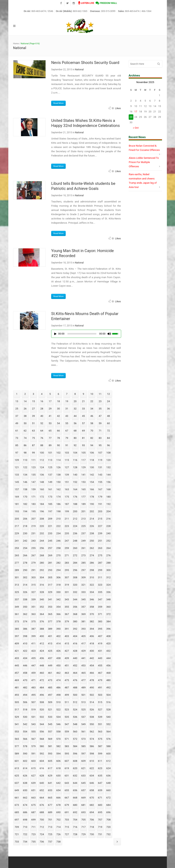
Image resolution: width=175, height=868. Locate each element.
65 (50, 431)
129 (84, 467)
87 (33, 445)
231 (34, 533)
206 (25, 519)
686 (25, 812)
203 (100, 511)
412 (42, 643)
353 (50, 607)
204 (109, 511)
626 (25, 776)
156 (109, 482)
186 (59, 504)
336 (109, 592)
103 (67, 453)
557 (50, 732)
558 (59, 732)
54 (58, 423)
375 (34, 621)
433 (17, 658)
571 (67, 739)
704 (75, 820)
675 (34, 805)
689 (50, 812)
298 (92, 570)
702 (59, 820)
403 (67, 636)
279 (34, 563)
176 (75, 497)
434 (25, 658)
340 (42, 599)
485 (50, 688)
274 (92, 555)
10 (92, 394)
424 (42, 651)
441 (84, 658)
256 (42, 548)
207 (34, 519)
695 (100, 812)
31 (67, 409)
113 (50, 460)
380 (75, 621)
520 (42, 710)
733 (17, 842)
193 (17, 511)
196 (42, 511)
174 (59, 497)
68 (75, 431)
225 (84, 526)
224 (75, 526)
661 (17, 798)
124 (42, 467)
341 (50, 599)
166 (92, 489)
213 (84, 519)
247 (67, 541)
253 (17, 548)
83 (100, 438)
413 (50, 643)
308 (75, 577)
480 (109, 680)
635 (100, 776)
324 (109, 585)
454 (92, 665)
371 (100, 614)
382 (92, 621)
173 (50, 497)
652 (42, 790)
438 (59, 658)
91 (67, 445)
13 (17, 401)
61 (17, 431)
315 (34, 585)
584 (75, 746)
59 (100, 423)
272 (75, 555)
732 (109, 834)
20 (75, 401)
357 (84, 607)
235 (67, 533)
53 (50, 423)
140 (75, 475)
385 (17, 629)
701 (50, 820)
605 (50, 761)
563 (100, 732)
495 (34, 695)
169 (17, 497)
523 (67, 710)
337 (17, 599)
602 (25, 761)
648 (109, 783)
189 (84, 504)
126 (59, 467)
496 (42, 695)
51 (33, 423)
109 (17, 460)
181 (17, 504)
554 (25, 732)
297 (84, 570)
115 (67, 460)
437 (50, 658)
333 (84, 592)
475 (67, 680)
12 (108, 394)
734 (25, 842)
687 (34, 812)
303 (34, 577)
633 (84, 776)
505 (17, 702)
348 (109, 599)
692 (75, 812)
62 (25, 431)
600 (109, 754)
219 (34, 526)
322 (92, 585)
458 (25, 673)
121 (17, 467)
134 (25, 475)
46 (92, 416)
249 (84, 541)
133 (17, 475)
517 (17, 710)
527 (100, 710)
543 (34, 724)
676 (42, 805)
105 (84, 453)
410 (25, 643)
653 (50, 790)
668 (75, 798)
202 (92, 511)
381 (84, 621)
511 (67, 702)
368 (75, 614)
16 (42, 401)
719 (100, 827)
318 (59, 585)
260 (75, 548)
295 (67, 570)
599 (100, 754)
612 (109, 761)
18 (58, 401)
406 (92, 636)
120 (109, 460)
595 (67, 754)
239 (100, 533)
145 (17, 482)
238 (92, 533)
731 (100, 834)
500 (75, 695)
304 (42, 577)
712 (42, 827)
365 (50, 614)
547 (67, 724)
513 (84, 702)
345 (84, 599)
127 (67, 467)
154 (92, 482)
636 (109, 776)
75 (33, 438)
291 (34, 570)
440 (75, 658)
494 (25, 695)
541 (17, 724)
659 (100, 790)
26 (25, 409)
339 (34, 599)
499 (67, 695)
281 (50, 563)
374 (25, 621)
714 (59, 827)
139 (67, 475)
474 (59, 680)
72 (108, 431)
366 (59, 614)
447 (34, 665)
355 (67, 607)
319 (67, 585)
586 (92, 746)
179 (100, 497)
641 (50, 783)
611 (100, 761)
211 (67, 519)
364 (42, 614)
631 (67, 776)
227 (100, 526)
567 (34, 739)
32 (75, 409)
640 (42, 783)
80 (75, 438)
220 (42, 526)
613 (17, 768)
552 (109, 724)
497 (50, 695)
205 (17, 519)
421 (17, 651)
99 (33, 453)
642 (59, 783)
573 (84, 739)
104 (75, 453)
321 (84, 585)
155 (100, 482)
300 (109, 570)
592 (42, 754)
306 (59, 577)
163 (67, 489)
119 (100, 460)
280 (42, 563)
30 (58, 409)
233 (50, 533)
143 (100, 475)
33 (83, 409)
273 (84, 555)
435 (34, 658)
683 (100, 805)
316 (42, 585)
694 (92, 812)
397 (17, 636)
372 (109, 614)
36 (108, 409)
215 (100, 519)
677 (50, 805)
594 (59, 754)
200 (75, 511)
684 (109, 805)
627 (34, 776)
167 (100, 489)
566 (25, 739)
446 (25, 665)
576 (109, 739)
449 (50, 665)
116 (75, 460)
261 (84, 548)
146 (25, 482)
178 (92, 497)
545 (50, 724)
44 (75, 416)
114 (59, 460)
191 (100, 504)
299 (100, 570)
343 (67, 599)
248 (75, 541)
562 (92, 732)
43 (67, 416)
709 (17, 827)
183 (34, 504)
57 (83, 423)
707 (100, 820)
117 (84, 460)
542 (25, 724)
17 (50, 401)
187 (67, 504)
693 (84, 812)
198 (59, 511)
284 (75, 563)
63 (33, 431)
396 (109, 629)
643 (67, 783)
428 (75, 651)
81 (83, 438)
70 (92, 431)
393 (84, 629)
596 (75, 754)
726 (59, 834)
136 (42, 475)
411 (34, 643)
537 (84, 717)
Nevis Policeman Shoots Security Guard (85, 63)
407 (100, 636)
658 (92, 790)
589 (17, 754)
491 (100, 688)
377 (50, 621)
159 (34, 489)
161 (50, 489)
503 (100, 695)
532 (42, 717)
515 (100, 702)
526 (92, 710)
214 (92, 519)
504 (109, 695)
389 (50, 629)
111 (34, 460)
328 (42, 592)
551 (100, 724)
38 (25, 416)
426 (59, 651)
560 (75, 732)
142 (92, 475)
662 (25, 798)
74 (25, 438)
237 (84, 533)
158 (25, 489)
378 (59, 621)
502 (92, 695)
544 (42, 724)
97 (17, 453)
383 (100, 621)
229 (17, 533)
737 (50, 842)
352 (42, 607)
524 (75, 710)
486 (59, 688)
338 (25, 599)
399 (34, 636)
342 (59, 599)
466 (92, 673)
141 (84, 475)
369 (84, 614)
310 (92, 577)
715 (67, 827)
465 (84, 673)
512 (75, 702)
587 (100, 746)
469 (17, 680)
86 (25, 445)
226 (92, 526)
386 (25, 629)
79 (67, 438)
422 (25, 651)
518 (25, 710)
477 (84, 680)
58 (92, 423)
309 (84, 577)
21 (83, 401)
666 (59, 798)
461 (50, 673)
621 (84, 768)
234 (59, 533)
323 (100, 585)
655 (67, 790)
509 (50, 702)
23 (100, 401)
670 (92, 798)
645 (84, 783)
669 (84, 798)
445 (17, 665)
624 (109, 768)
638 (25, 783)
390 (59, 629)
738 (59, 842)
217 (17, 526)
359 (100, 607)
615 (34, 768)
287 (100, 563)
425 (50, 651)
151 (67, 482)
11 (100, 394)
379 (67, 621)
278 (25, 563)
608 (75, 761)
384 (109, 621)
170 (25, 497)
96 (108, 445)
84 (108, 438)
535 (67, 717)
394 (92, 629)
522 (59, 710)
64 (42, 431)
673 (17, 805)
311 (100, 577)
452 (75, 665)
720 (109, 827)
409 (17, 643)
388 (42, 629)
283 (67, 563)
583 (67, 746)
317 (50, 585)
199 (67, 511)
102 (59, 453)
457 (17, 673)
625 (17, 776)
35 (100, 409)
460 (42, 673)
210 (59, 519)
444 (109, 658)
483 (34, 688)
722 (25, 834)
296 (75, 570)
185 (50, 504)
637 (17, 783)
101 (50, 453)
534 (59, 717)
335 (100, 592)
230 (25, 533)
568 (42, 739)
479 (100, 680)
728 (75, 834)
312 (109, 577)
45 (83, 416)
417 (84, 643)
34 (92, 409)
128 (75, 467)
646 (92, 783)
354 (59, 607)
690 (59, 812)
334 (92, 592)
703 (67, 820)
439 (67, 658)
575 (100, 739)
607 (67, 761)
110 (25, 460)
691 (67, 812)
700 (42, 820)
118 (92, 460)
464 (75, 673)
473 (50, 680)
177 (84, 497)
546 (59, 724)
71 (100, 431)
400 (42, 636)
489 (84, 688)
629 (50, 776)
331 (67, 592)
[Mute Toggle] (109, 334)
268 (42, 555)
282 (59, 563)
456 (109, 665)
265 (17, 555)
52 (42, 423)
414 (59, 643)
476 (75, 680)
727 (67, 834)
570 (59, 739)
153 (84, 482)
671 (100, 798)
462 (59, 673)
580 (42, 746)
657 (84, 790)
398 (25, 636)
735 (34, 842)
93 (83, 445)
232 (42, 533)
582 (59, 746)
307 (67, 577)
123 (34, 467)
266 (25, 555)
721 (17, 834)
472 (42, 680)
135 (34, 475)
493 (17, 695)
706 (92, 820)
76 (42, 438)
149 (50, 482)
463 (67, 673)
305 (50, 577)
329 (50, 592)
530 (25, 717)
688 (42, 812)
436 (42, 658)
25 (17, 409)
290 (25, 570)
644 (75, 783)
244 (42, 541)
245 (50, 541)
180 (109, 497)
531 (34, 717)
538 (92, 717)
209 (50, 519)
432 (109, 651)
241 (17, 541)
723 (34, 834)
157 (17, 489)
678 (59, 805)
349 (17, 607)
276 (109, 555)
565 (17, 739)
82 (92, 438)
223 (67, 526)
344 (75, 599)
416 (75, 643)
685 (17, 812)
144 (109, 475)
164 (75, 489)
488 (75, 688)
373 (17, 621)
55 (67, 423)
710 (25, 827)
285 (84, 563)
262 (92, 548)
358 (92, 607)
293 (50, 570)
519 (34, 710)
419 (100, 643)
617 (50, 768)
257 (50, 548)
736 (42, 842)
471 (34, 680)
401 (50, 636)
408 (109, 636)
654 (59, 790)
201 (84, 511)
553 (17, 732)
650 (25, 790)
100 (42, 453)
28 (42, 409)
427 (67, 651)
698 (25, 820)
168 (109, 489)
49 (17, 423)
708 (109, 820)
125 (50, 467)
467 (100, 673)
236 (75, 533)
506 (25, 702)
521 (50, 710)
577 (17, 746)
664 (42, 798)
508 (42, 702)
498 (59, 695)
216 (109, 519)
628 (42, 776)
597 (84, 754)
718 (92, 827)
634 (92, 776)
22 (92, 401)
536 (75, 717)
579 (34, 746)
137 (50, 475)
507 (34, 702)
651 (34, 790)
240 (109, 533)
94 (92, 445)
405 (84, 636)
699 (34, 820)
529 (17, 717)
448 (42, 665)
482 (25, 688)
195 (34, 511)
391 (67, 629)
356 (75, 607)
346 (92, 599)
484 (42, 688)
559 (67, 732)
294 (59, 570)
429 (84, 651)
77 (50, 438)
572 (75, 739)
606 (59, 761)
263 (100, 548)
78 (58, 438)
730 (92, 834)
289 (17, 570)
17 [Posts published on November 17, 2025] (136, 112)
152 (75, 482)
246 (59, 541)
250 (92, 541)
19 (67, 401)
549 (84, 724)
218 (25, 526)
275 (100, 555)
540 (109, 717)
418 (92, 643)
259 (67, 548)
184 (42, 504)
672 (109, 798)
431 (100, 651)
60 (108, 423)
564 (109, 732)
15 (33, 401)
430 (92, 651)
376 (42, 621)
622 (92, 768)
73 (17, 438)
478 (92, 680)
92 (75, 445)
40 (42, 416)
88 (42, 445)
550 (92, 724)
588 (109, 746)
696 (109, 812)
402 (59, 636)
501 (84, 695)
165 (84, 489)
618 (59, 768)
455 (100, 665)
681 (84, 805)
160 (42, 489)
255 (34, 548)
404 (75, 636)
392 (75, 629)
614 (25, 768)
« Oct (136, 128)
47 (100, 416)
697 (17, 820)
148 (42, 482)
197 (50, 511)
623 (100, 768)
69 (83, 431)
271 (67, 555)
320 (75, 585)
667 (67, 798)
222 (59, 526)
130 (92, 467)
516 (109, 702)
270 (59, 555)
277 (17, 563)
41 (50, 416)
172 (42, 497)
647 (100, 783)
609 (84, 761)
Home (16, 44)
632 (75, 776)
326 (25, 592)
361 (17, 614)
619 (67, 768)
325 (17, 592)
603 (34, 761)
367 (67, 614)
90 (58, 445)
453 (84, 665)
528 (109, 710)
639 (34, 783)
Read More (58, 103)
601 (17, 761)
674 (25, 805)
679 (67, 805)
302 (25, 577)
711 (34, 827)
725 (50, 834)
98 (25, 453)
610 (92, 761)
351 (34, 607)
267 (34, 555)
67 (67, 431)
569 (50, 739)
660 (109, 790)
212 (75, 519)
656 (75, 790)
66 (58, 431)
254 (25, 548)
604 (42, 761)
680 (75, 805)
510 (59, 702)
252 (109, 541)
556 (42, 732)
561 (84, 732)
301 (17, 577)
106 (92, 453)
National (79, 70)
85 (17, 445)
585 (84, 746)
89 (50, 445)
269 (50, 555)
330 (59, 592)
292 (42, 570)
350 (25, 607)
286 (92, 563)
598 (92, 754)
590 (25, 754)
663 (34, 798)
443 (100, 658)
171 (34, 497)
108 (109, 453)
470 (25, 680)
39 (33, 416)
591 (34, 754)
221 (50, 526)
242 (25, 541)
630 (59, 776)
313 (17, 585)
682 (92, 805)
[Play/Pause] (55, 334)
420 (109, 643)
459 (34, 673)
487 (67, 688)
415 (67, 643)
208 (42, 519)
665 (50, 798)
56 (75, 423)
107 (100, 453)
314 (25, 585)
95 (100, 445)
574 (92, 739)
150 (59, 482)
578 (25, 746)
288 (109, 563)
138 (59, 475)
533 (50, 717)
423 (34, 651)
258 (59, 548)
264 (109, 548)
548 (75, 724)
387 (34, 629)
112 (42, 460)
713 (50, 827)
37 (17, 416)
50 (25, 423)
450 (59, 665)
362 (25, 614)
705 (84, 820)
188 (75, 504)
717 (84, 827)
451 (67, 665)
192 (109, 504)
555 (34, 732)
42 (58, 416)
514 (92, 702)
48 (108, 416)
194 (25, 511)
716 (75, 827)
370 (92, 614)
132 (109, 467)
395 (100, 629)
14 (25, 401)
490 (92, 688)
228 (109, 526)
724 (42, 834)
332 (75, 592)
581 (50, 746)
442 (92, 658)
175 (67, 497)
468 (109, 673)
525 (84, 710)
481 (17, 688)
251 (100, 541)
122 (25, 467)
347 (100, 599)
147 (34, 482)
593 (50, 754)
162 (59, 489)
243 (34, 541)
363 (34, 614)
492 (109, 688)
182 (25, 504)
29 (50, 409)
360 (109, 607)
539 (100, 717)
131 (100, 467)
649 (17, 790)
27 (33, 409)
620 (75, 768)
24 (108, 401)
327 (34, 592)
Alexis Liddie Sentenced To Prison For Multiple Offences (144, 162)
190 (92, 504)
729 (84, 834)
